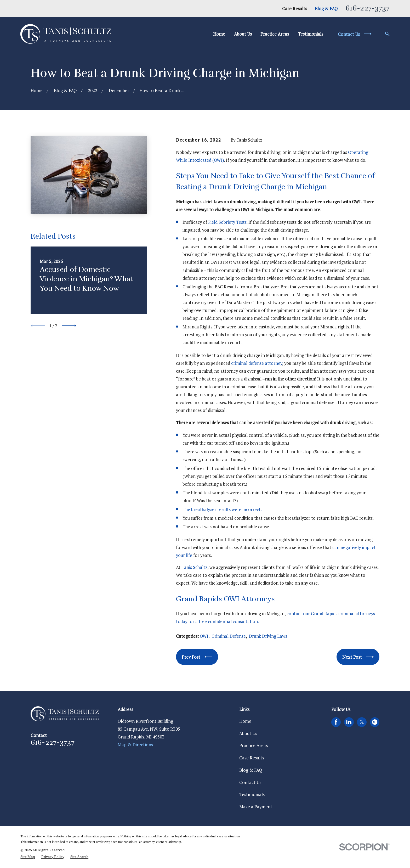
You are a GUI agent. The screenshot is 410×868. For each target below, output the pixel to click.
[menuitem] (28, 857)
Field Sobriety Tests (227, 222)
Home (245, 721)
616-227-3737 (367, 8)
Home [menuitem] (219, 34)
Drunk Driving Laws (268, 636)
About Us (248, 733)
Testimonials (252, 794)
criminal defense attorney (257, 363)
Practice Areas (254, 746)
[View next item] (69, 326)
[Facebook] (336, 722)
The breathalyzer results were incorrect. (222, 509)
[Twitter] (362, 722)
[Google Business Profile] (375, 722)
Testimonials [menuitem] (311, 34)
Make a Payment (256, 807)
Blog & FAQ (326, 9)
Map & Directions (135, 745)
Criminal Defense (229, 636)
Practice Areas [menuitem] (275, 34)
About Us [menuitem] (243, 34)
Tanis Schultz (194, 567)
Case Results (295, 9)
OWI (204, 636)
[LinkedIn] (349, 722)
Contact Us (250, 782)
